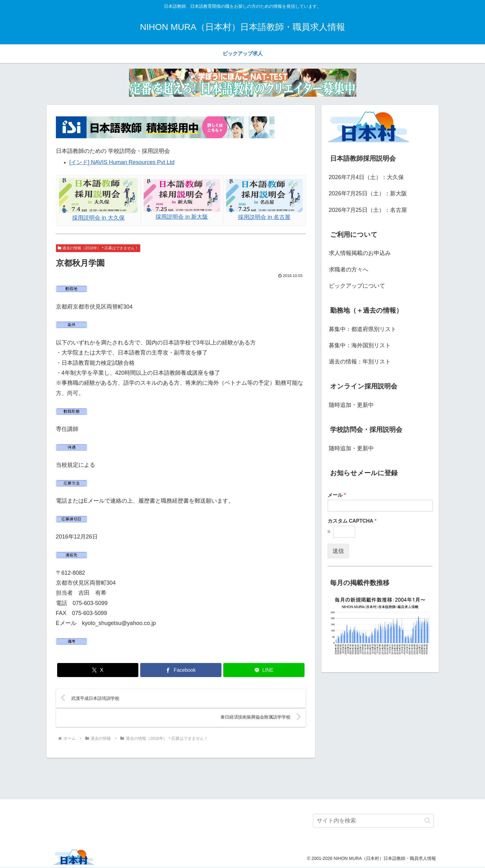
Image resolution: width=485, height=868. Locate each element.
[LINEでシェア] (264, 670)
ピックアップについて (357, 286)
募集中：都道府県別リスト (363, 329)
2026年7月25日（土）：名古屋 (368, 210)
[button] (427, 821)
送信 (338, 551)
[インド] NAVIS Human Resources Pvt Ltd (122, 162)
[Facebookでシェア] (181, 670)
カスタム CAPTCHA (352, 521)
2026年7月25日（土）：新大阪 (368, 193)
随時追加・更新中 (351, 405)
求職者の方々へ (349, 270)
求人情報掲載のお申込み (360, 253)
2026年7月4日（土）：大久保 (366, 177)
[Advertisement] (243, 778)
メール (337, 495)
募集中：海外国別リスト (360, 345)
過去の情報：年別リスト (360, 362)
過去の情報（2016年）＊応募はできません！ (98, 248)
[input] (373, 821)
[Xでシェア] (98, 670)
